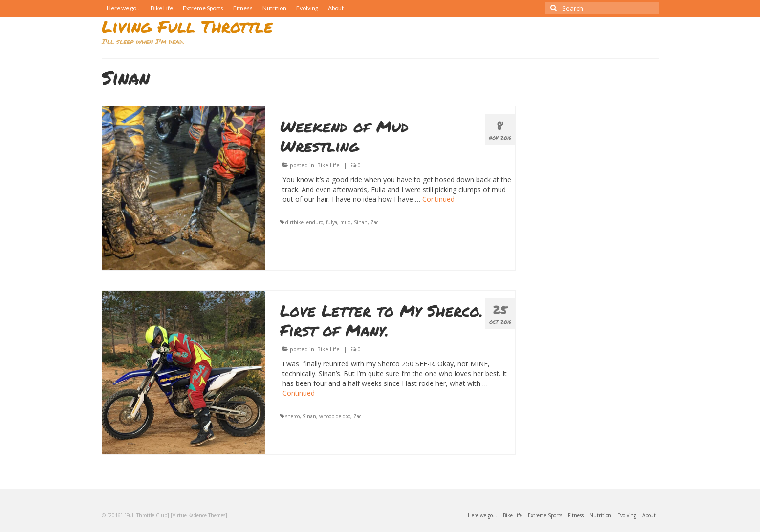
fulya (332, 222)
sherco (293, 416)
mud (346, 222)
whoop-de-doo (335, 416)
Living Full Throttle (187, 26)
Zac (374, 222)
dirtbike (294, 222)
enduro (315, 222)
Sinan (361, 222)
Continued (438, 199)
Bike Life (328, 165)
